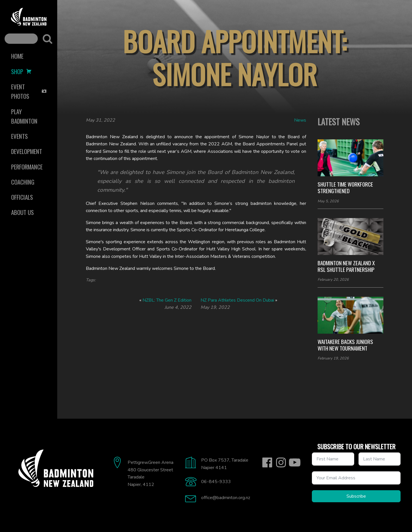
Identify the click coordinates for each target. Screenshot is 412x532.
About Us (22, 212)
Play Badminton (24, 116)
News (300, 120)
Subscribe (356, 496)
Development (27, 151)
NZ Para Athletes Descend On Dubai (237, 300)
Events (19, 136)
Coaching (23, 182)
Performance (27, 167)
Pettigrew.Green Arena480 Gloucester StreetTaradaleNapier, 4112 (150, 473)
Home (17, 56)
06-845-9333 (216, 482)
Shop (21, 71)
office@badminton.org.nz (226, 498)
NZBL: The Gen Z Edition (167, 300)
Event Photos (29, 91)
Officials (22, 197)
